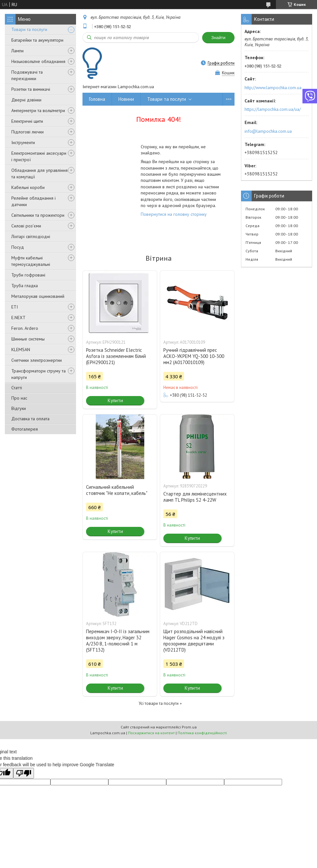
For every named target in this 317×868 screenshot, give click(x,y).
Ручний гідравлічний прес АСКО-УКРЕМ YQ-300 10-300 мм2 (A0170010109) (194, 356)
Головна (97, 99)
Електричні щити (27, 121)
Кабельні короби (28, 187)
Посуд (18, 247)
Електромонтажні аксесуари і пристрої (39, 156)
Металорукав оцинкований (38, 296)
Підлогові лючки (27, 132)
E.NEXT (18, 318)
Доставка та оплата (30, 419)
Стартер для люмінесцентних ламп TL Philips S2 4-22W (195, 497)
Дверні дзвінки (26, 100)
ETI (15, 307)
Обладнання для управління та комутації (39, 173)
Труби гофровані (28, 275)
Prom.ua (189, 727)
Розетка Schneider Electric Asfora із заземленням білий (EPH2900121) (116, 356)
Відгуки (19, 408)
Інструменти (23, 142)
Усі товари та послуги (159, 703)
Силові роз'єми (26, 226)
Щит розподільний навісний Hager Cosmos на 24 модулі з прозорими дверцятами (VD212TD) (194, 641)
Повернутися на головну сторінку (174, 214)
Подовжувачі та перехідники (27, 75)
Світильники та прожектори (38, 215)
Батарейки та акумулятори (37, 40)
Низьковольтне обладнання (38, 61)
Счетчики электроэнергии (37, 360)
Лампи (17, 51)
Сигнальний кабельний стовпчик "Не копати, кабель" (117, 490)
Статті (17, 388)
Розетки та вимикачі (31, 89)
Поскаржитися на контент (151, 733)
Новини (126, 99)
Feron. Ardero (25, 328)
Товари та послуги (29, 29)
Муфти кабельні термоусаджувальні (31, 261)
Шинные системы (28, 339)
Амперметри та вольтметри (38, 110)
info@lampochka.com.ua (268, 131)
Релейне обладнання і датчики (33, 201)
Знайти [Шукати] (218, 38)
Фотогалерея (25, 429)
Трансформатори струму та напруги (38, 374)
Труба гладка (25, 286)
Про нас (19, 398)
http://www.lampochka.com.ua (273, 88)
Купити (115, 400)
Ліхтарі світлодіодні (31, 236)
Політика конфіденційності (202, 733)
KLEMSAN (21, 350)
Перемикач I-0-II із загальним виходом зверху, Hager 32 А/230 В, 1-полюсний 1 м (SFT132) (118, 641)
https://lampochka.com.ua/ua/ (273, 109)
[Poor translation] (24, 773)
